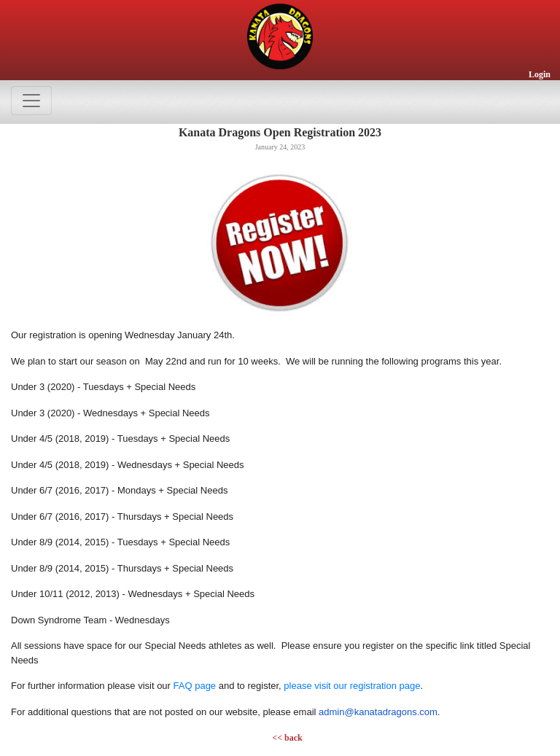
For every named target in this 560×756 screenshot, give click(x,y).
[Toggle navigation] (31, 101)
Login (540, 74)
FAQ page (195, 686)
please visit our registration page (352, 686)
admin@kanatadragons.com (378, 712)
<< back (287, 738)
